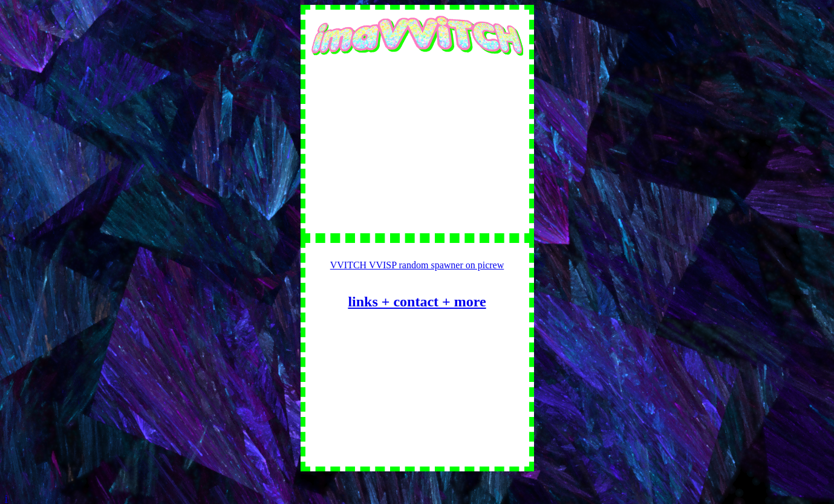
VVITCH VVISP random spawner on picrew (417, 265)
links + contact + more (417, 302)
